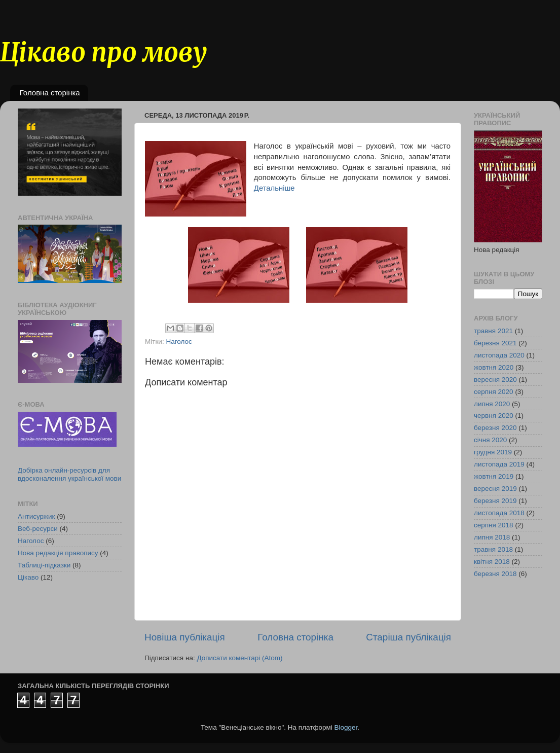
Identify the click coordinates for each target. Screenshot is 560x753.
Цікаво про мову (104, 52)
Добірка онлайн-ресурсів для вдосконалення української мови (69, 474)
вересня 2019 (495, 489)
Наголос (179, 342)
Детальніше (274, 188)
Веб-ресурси (38, 529)
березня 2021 (495, 343)
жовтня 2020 (494, 367)
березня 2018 (495, 574)
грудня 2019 (493, 452)
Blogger (346, 727)
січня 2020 (490, 440)
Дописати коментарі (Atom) (239, 658)
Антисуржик (36, 516)
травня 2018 (493, 549)
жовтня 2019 (494, 476)
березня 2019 (495, 501)
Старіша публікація (408, 637)
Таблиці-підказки (44, 565)
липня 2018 (492, 537)
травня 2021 (493, 331)
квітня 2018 (492, 562)
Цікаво (28, 577)
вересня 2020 (495, 380)
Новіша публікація (185, 637)
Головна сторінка (50, 93)
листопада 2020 (499, 355)
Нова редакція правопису (58, 553)
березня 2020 (495, 428)
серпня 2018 (494, 525)
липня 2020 (492, 404)
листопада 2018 (499, 513)
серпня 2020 (494, 392)
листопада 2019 (499, 464)
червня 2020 (494, 416)
